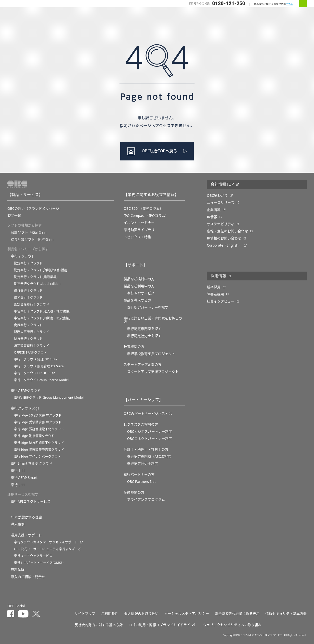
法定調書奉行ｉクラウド (32, 346)
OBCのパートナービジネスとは (148, 414)
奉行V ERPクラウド (26, 391)
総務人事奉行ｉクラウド (32, 332)
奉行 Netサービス (141, 293)
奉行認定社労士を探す (144, 336)
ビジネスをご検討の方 (141, 424)
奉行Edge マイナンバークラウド (37, 456)
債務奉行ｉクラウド (28, 297)
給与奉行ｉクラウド (28, 339)
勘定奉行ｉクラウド (28, 263)
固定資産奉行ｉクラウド (32, 304)
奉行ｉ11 (18, 471)
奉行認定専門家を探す (144, 329)
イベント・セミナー (139, 223)
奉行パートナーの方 (139, 474)
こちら (289, 4)
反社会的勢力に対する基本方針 (99, 625)
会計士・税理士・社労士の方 (146, 449)
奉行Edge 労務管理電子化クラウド (39, 429)
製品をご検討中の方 (139, 279)
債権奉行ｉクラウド (28, 291)
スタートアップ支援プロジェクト (153, 372)
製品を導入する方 (137, 300)
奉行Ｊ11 (18, 485)
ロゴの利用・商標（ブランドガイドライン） (163, 625)
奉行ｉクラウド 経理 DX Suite (36, 359)
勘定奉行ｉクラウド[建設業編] (36, 277)
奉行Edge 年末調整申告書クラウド (39, 450)
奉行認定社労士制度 (143, 464)
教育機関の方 (134, 347)
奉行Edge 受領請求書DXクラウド (38, 422)
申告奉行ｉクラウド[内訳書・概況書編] (42, 318)
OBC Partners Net (141, 482)
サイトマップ (85, 614)
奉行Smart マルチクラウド (32, 463)
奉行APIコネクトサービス (31, 501)
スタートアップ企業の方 (143, 365)
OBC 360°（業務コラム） (143, 209)
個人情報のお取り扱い (141, 614)
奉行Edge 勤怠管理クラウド (34, 436)
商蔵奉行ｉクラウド (28, 325)
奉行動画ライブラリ (139, 230)
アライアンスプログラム (146, 499)
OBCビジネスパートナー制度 (150, 432)
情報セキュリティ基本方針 (286, 614)
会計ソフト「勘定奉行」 (30, 232)
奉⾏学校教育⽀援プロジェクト (151, 354)
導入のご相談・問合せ (28, 577)
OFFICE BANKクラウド (30, 352)
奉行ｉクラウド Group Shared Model (41, 380)
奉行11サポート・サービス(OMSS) (39, 563)
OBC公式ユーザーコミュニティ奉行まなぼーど (48, 549)
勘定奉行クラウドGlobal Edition (37, 284)
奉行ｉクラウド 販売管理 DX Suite (39, 366)
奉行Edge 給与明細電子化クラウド (39, 443)
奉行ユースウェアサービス (33, 556)
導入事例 (18, 524)
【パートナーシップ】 (143, 400)
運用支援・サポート (26, 535)
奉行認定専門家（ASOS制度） (150, 457)
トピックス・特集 (137, 237)
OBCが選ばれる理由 (26, 517)
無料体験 (18, 570)
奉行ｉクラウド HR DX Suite (35, 373)
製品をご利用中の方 (139, 286)
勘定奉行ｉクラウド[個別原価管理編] (41, 270)
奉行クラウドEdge (25, 408)
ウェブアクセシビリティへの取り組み (232, 625)
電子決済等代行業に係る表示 (237, 614)
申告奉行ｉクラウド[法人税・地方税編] (42, 311)
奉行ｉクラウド (23, 256)
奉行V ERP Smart (24, 478)
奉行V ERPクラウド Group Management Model (49, 398)
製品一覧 (14, 216)
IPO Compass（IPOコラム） (146, 216)
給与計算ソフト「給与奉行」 (33, 239)
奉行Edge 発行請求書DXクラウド (38, 415)
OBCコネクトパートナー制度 (150, 439)
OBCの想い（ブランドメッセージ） (35, 209)
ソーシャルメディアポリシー (187, 614)
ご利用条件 (110, 614)
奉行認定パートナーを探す (148, 307)
